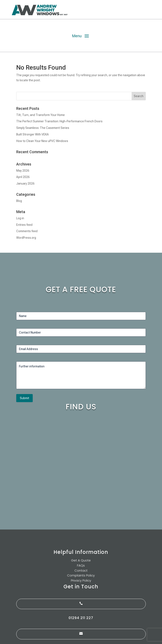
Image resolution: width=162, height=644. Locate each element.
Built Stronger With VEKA (32, 134)
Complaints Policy (81, 575)
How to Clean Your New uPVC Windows (42, 141)
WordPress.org (26, 238)
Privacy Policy (81, 580)
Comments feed (27, 231)
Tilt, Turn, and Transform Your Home (40, 115)
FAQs (81, 565)
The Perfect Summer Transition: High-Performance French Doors (59, 121)
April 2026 (23, 177)
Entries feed (24, 225)
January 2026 (25, 183)
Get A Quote (81, 560)
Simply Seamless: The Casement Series (43, 128)
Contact (81, 570)
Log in (20, 218)
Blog (19, 201)
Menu (77, 36)
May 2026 (23, 171)
